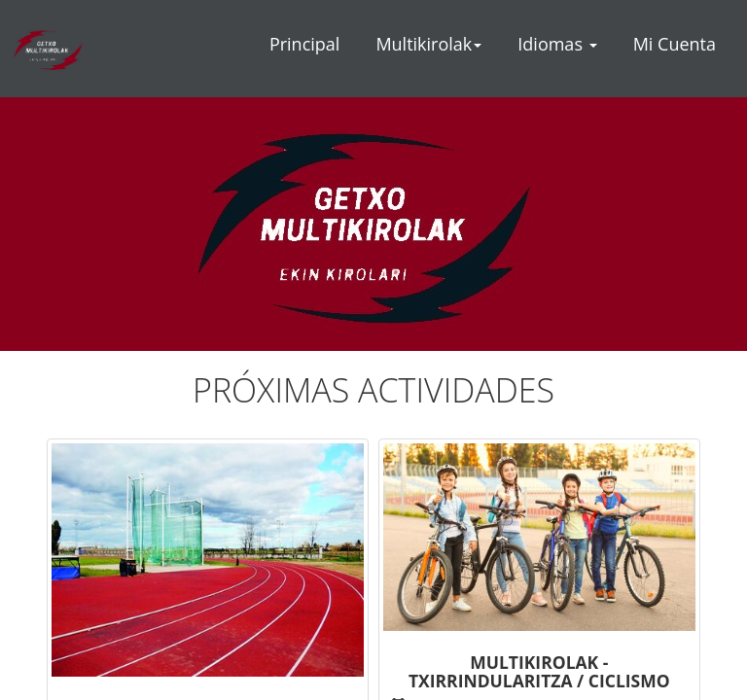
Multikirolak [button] (428, 44)
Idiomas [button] (557, 44)
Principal (305, 44)
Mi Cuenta (675, 44)
